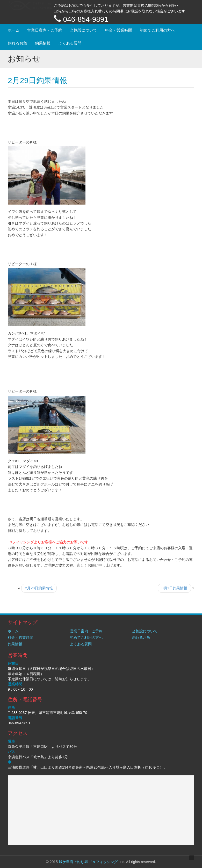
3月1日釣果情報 (175, 588)
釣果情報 (43, 43)
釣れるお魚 (17, 43)
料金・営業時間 (118, 30)
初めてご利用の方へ (157, 30)
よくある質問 (70, 43)
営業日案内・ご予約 (45, 30)
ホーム (14, 30)
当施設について (84, 30)
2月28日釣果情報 (39, 588)
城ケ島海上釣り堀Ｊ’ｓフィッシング (88, 862)
